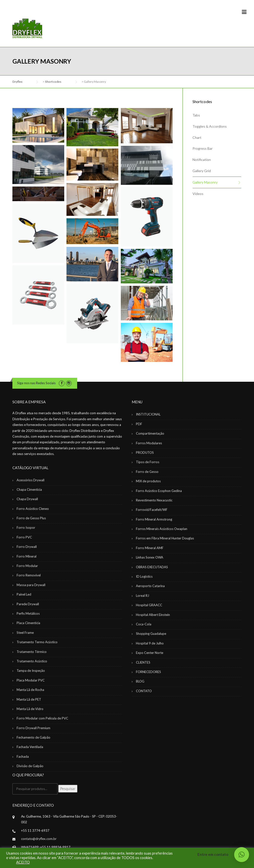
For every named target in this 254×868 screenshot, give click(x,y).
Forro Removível (29, 575)
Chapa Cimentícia (29, 490)
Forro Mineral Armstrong (154, 519)
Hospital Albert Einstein (153, 615)
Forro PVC (24, 537)
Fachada (23, 756)
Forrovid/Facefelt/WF (152, 510)
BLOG (140, 681)
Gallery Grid (202, 171)
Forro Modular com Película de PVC (42, 718)
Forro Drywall (27, 547)
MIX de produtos (148, 481)
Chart (197, 137)
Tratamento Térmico (32, 652)
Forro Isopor (26, 528)
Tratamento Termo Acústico (37, 642)
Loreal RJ (143, 596)
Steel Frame (25, 633)
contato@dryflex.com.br (39, 839)
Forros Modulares (149, 443)
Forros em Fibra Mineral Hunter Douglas (165, 538)
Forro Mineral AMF (150, 548)
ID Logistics (144, 576)
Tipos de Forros (148, 462)
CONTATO (144, 691)
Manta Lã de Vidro (30, 709)
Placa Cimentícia (28, 623)
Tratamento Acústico (32, 661)
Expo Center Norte (150, 653)
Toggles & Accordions (210, 126)
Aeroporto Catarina (150, 586)
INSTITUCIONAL (148, 414)
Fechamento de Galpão (33, 737)
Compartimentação (150, 433)
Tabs (196, 115)
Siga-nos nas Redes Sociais (36, 383)
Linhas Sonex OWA (150, 557)
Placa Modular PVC (31, 680)
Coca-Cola (144, 624)
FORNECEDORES (148, 672)
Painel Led (24, 594)
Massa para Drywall (31, 585)
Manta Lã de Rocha (30, 690)
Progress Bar (203, 148)
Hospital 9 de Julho (150, 643)
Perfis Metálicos (28, 613)
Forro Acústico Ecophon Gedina (159, 491)
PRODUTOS (145, 453)
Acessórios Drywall (31, 480)
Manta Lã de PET (29, 699)
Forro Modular (27, 566)
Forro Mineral (27, 556)
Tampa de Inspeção (31, 671)
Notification (202, 160)
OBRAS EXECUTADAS (152, 567)
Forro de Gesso (147, 472)
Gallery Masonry (205, 182)
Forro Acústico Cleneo (33, 509)
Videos (198, 194)
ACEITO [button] (23, 862)
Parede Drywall (28, 604)
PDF (139, 424)
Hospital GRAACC (149, 605)
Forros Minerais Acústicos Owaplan (162, 529)
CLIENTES (143, 662)
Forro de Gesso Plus (31, 518)
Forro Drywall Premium (33, 728)
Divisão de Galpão (30, 766)
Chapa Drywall (27, 499)
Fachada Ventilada (30, 747)
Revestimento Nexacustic (154, 500)
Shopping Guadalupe (151, 634)
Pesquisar (68, 789)
